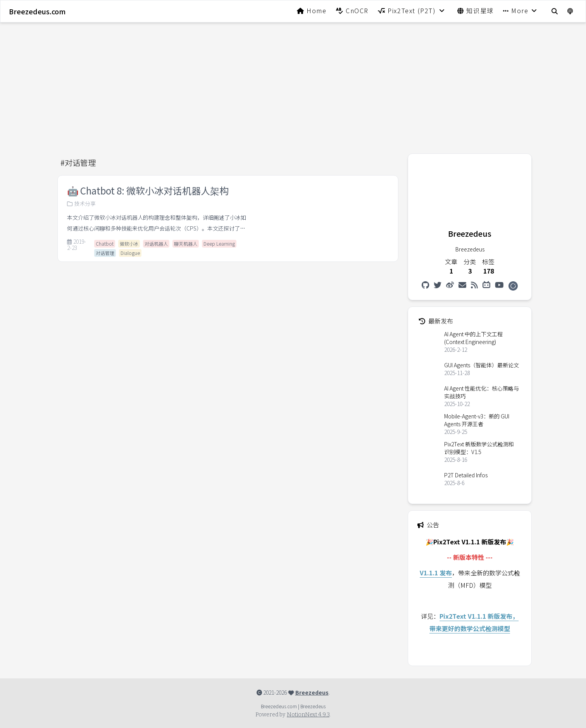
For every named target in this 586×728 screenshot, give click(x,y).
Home (312, 10)
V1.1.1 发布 (436, 573)
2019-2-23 (77, 245)
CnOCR (352, 10)
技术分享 (81, 203)
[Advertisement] (293, 83)
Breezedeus (312, 692)
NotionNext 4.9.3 (308, 715)
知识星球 (476, 10)
